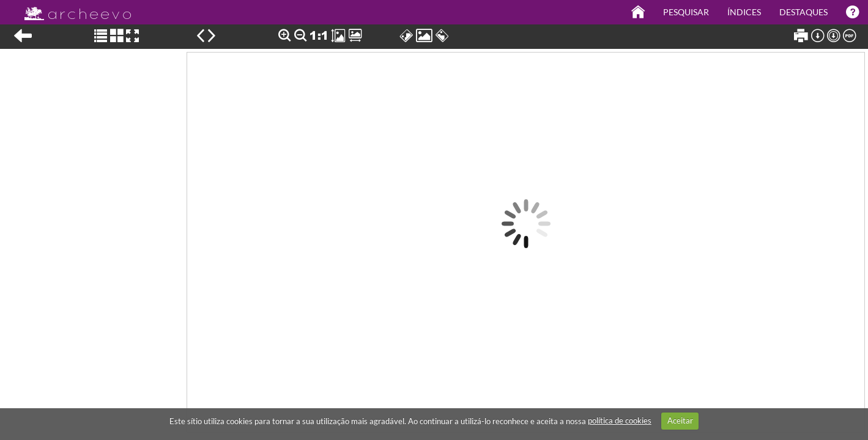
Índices (744, 12)
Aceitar (680, 420)
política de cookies (620, 420)
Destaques (803, 12)
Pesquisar (686, 12)
